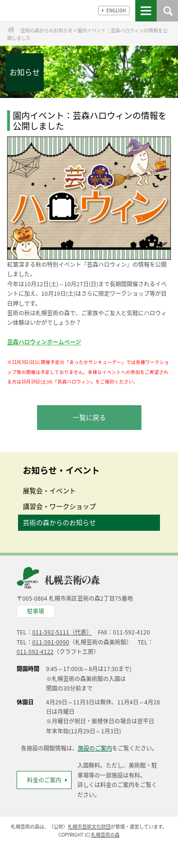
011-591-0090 (51, 642)
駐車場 (36, 611)
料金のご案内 (44, 780)
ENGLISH (114, 10)
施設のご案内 (95, 748)
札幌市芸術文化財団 (89, 826)
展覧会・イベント (49, 490)
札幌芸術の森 (105, 834)
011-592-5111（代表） (62, 632)
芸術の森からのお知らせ (59, 522)
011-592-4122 (35, 652)
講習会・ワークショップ (59, 506)
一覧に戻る (89, 417)
